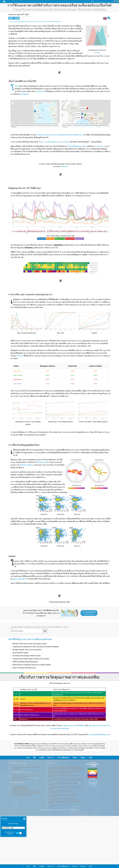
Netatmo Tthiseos (27, 465)
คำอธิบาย (20, 356)
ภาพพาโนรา (100, 146)
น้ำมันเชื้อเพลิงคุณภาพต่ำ (77, 146)
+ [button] (13, 102)
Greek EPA (41, 91)
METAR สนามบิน (42, 462)
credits (97, 53)
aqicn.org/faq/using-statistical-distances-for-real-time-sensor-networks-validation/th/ (37, 22)
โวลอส (17, 86)
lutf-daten (25, 94)
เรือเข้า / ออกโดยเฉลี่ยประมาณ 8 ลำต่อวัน (54, 142)
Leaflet (13, 124)
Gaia (104, 56)
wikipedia (64, 166)
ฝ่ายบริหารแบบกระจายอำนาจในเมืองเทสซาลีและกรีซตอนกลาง (60, 135)
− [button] (13, 104)
